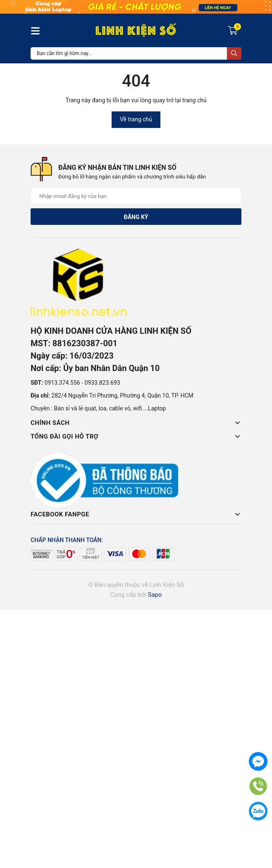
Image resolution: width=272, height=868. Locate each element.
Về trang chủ (136, 119)
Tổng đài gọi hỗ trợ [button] (136, 436)
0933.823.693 (102, 383)
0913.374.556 (62, 383)
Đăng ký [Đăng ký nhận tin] (136, 217)
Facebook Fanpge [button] (136, 514)
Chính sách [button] (136, 423)
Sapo (155, 595)
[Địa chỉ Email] (136, 196)
